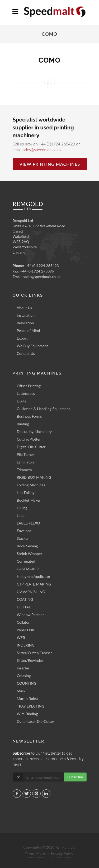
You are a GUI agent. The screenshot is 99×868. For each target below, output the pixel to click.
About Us (25, 308)
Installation (26, 315)
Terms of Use (35, 854)
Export (22, 338)
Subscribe (75, 777)
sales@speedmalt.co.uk (42, 150)
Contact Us (26, 353)
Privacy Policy (62, 854)
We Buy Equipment (32, 346)
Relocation (25, 323)
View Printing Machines (50, 164)
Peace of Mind (29, 330)
